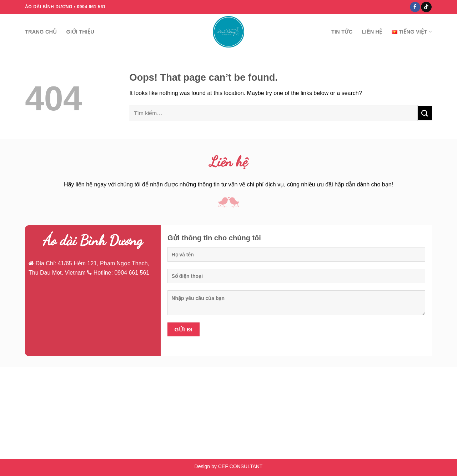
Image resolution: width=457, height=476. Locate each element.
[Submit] (425, 113)
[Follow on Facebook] (415, 7)
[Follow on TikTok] (426, 7)
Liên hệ (372, 32)
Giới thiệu (81, 32)
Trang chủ (41, 32)
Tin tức (342, 32)
